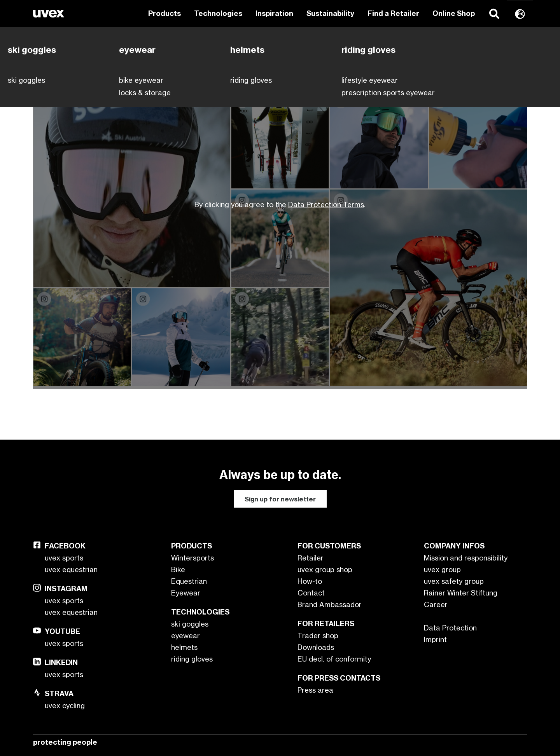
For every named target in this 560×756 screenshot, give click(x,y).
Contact (311, 593)
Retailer (311, 558)
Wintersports (192, 558)
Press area (315, 690)
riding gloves (192, 659)
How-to (310, 581)
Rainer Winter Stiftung (461, 593)
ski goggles (190, 624)
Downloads (316, 647)
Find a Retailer (393, 13)
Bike (178, 569)
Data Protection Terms (326, 204)
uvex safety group (454, 581)
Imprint (435, 639)
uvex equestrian (71, 569)
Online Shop (454, 13)
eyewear (185, 636)
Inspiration (274, 13)
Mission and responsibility (466, 558)
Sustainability (330, 13)
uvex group (442, 569)
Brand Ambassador (330, 604)
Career (436, 604)
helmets (184, 647)
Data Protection (450, 628)
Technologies (218, 13)
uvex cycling (65, 705)
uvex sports (64, 558)
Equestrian (189, 581)
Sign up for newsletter (280, 499)
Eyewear (186, 593)
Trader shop (318, 636)
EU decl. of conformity (334, 659)
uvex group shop (325, 569)
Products (164, 13)
